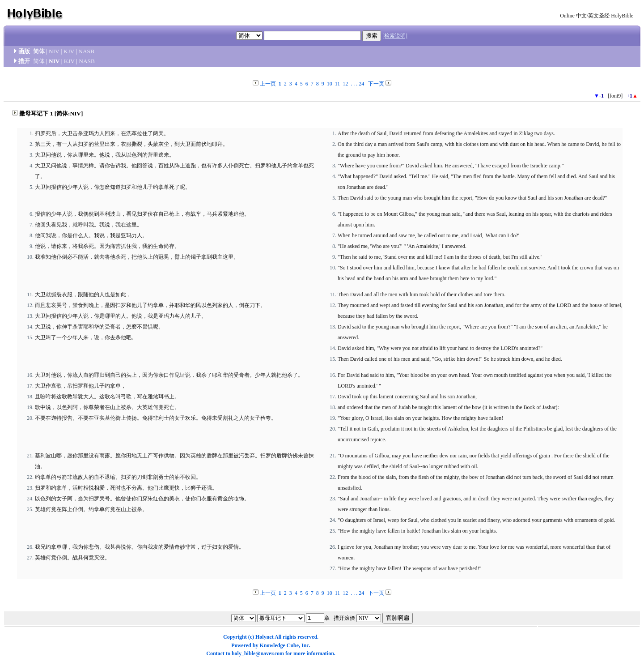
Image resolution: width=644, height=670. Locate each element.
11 (338, 84)
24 (361, 84)
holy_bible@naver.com (258, 653)
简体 (39, 51)
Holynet (265, 637)
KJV (69, 51)
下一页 (376, 84)
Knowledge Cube (279, 645)
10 (330, 84)
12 (345, 84)
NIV (54, 51)
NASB (86, 51)
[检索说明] (395, 36)
